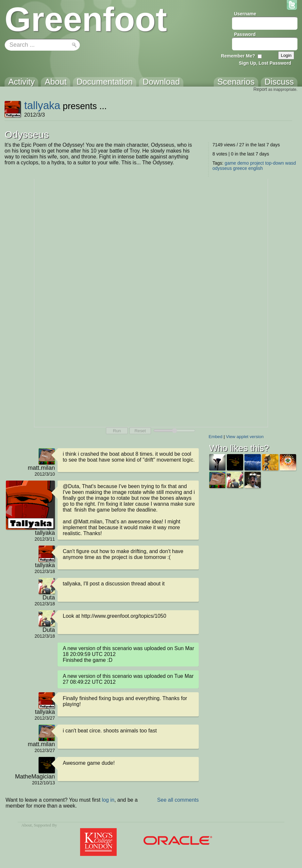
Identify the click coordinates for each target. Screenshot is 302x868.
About (26, 825)
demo (243, 163)
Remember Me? (238, 56)
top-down (275, 163)
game (230, 163)
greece (240, 168)
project (257, 163)
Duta (49, 598)
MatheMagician (35, 777)
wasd (291, 163)
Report (260, 89)
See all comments (178, 800)
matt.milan (41, 468)
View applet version (245, 437)
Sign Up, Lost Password (265, 63)
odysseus (222, 168)
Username (245, 14)
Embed (215, 437)
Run (117, 431)
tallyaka (42, 105)
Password (245, 34)
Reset (140, 431)
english (256, 168)
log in (108, 800)
